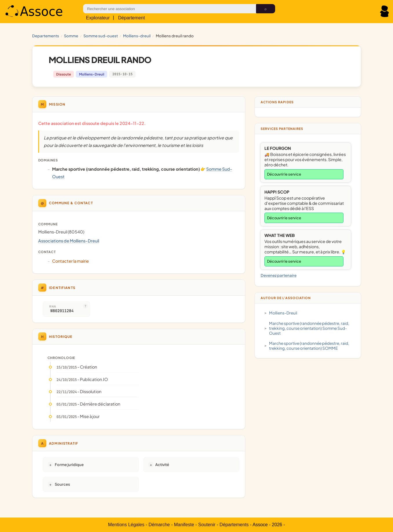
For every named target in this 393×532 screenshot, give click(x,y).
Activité (162, 464)
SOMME (71, 36)
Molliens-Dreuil (137, 36)
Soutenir (207, 525)
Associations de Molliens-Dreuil (69, 241)
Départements (234, 525)
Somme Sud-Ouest (101, 36)
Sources (62, 484)
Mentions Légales (126, 525)
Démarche (159, 525)
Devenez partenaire (279, 275)
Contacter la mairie (71, 261)
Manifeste (184, 525)
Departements (46, 36)
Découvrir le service (284, 174)
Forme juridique (69, 464)
